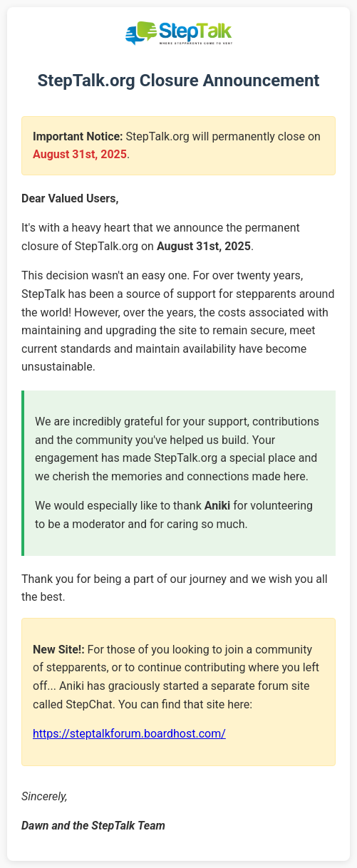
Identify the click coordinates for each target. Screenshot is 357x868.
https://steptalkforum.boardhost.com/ (129, 734)
